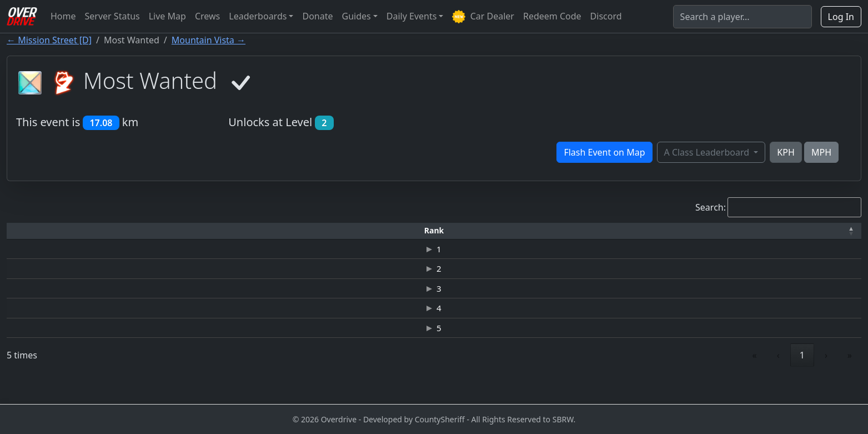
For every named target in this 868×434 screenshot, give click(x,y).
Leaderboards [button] (258, 16)
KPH (786, 152)
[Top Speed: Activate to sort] (515, 231)
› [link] (826, 376)
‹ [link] (778, 376)
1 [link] (802, 376)
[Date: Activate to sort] (730, 231)
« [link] (755, 376)
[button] (36, 231)
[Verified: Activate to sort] (824, 231)
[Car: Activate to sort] (352, 231)
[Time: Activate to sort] (205, 231)
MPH (821, 152)
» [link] (850, 376)
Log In (841, 17)
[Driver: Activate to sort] (121, 231)
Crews (207, 16)
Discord (606, 16)
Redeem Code (552, 16)
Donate (317, 16)
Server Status (112, 16)
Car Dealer (483, 17)
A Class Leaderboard (708, 152)
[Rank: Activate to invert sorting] (36, 231)
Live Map (167, 16)
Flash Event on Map (604, 152)
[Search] (742, 17)
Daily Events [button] (412, 16)
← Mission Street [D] (49, 40)
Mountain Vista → (209, 40)
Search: (711, 207)
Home (63, 16)
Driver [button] (120, 230)
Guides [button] (357, 16)
